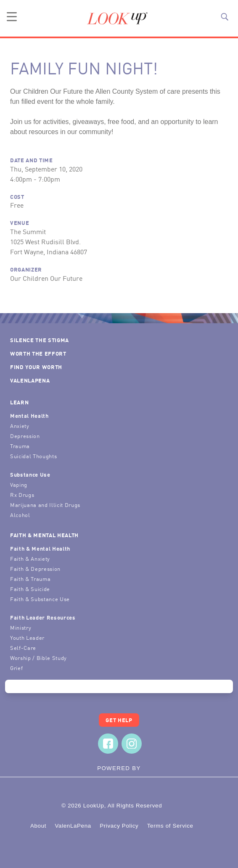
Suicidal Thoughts (33, 456)
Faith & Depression (35, 569)
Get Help (119, 720)
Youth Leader (27, 637)
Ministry (21, 627)
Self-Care (23, 648)
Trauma (20, 446)
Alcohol (20, 515)
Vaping (19, 484)
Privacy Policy (119, 826)
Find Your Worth (36, 367)
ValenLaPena (30, 380)
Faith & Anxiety (30, 558)
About (38, 826)
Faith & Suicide (30, 589)
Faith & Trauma (30, 579)
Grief (16, 668)
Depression (25, 436)
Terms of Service (170, 826)
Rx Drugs (22, 495)
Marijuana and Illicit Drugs (45, 505)
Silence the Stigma (40, 340)
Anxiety (20, 426)
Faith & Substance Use (40, 599)
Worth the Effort (38, 353)
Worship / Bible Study (38, 658)
